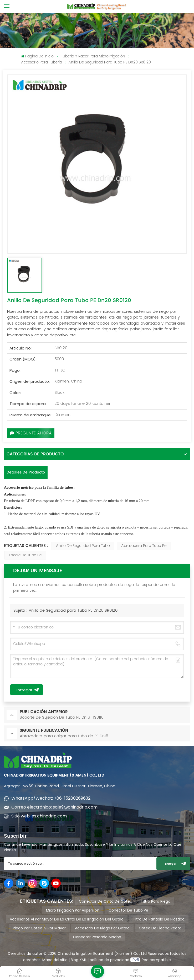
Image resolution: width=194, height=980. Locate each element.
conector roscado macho (97, 937)
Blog (75, 960)
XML (82, 960)
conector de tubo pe (128, 910)
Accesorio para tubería (42, 62)
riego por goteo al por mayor (39, 928)
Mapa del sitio (55, 960)
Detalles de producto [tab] (26, 472)
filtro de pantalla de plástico (159, 919)
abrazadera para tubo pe (144, 546)
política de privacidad (110, 960)
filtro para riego (156, 901)
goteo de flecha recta (160, 928)
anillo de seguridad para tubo (83, 546)
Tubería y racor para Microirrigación (93, 56)
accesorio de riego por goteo (102, 928)
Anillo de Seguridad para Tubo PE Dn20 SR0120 (73, 610)
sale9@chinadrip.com (75, 807)
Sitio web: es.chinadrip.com (39, 816)
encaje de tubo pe (25, 555)
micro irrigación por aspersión (73, 910)
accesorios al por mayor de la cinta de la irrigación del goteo (67, 919)
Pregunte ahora (31, 433)
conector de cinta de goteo (106, 901)
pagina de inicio (37, 56)
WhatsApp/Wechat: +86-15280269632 (51, 798)
